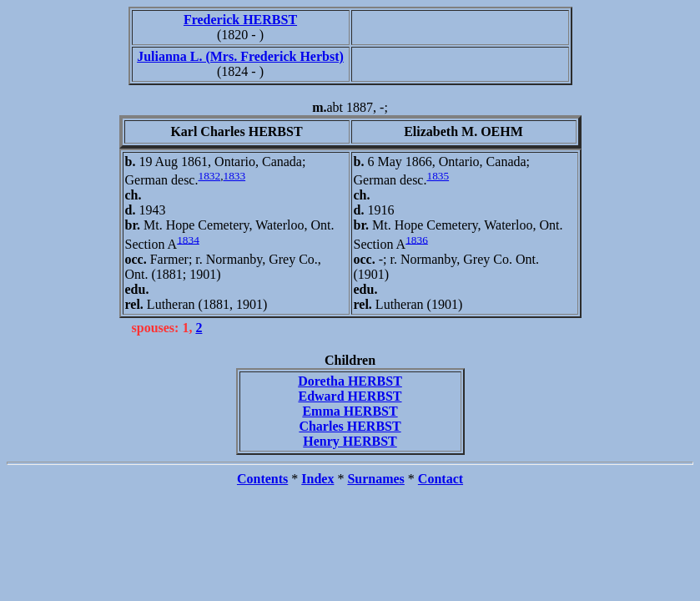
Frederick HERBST (240, 20)
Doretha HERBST (350, 381)
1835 (438, 176)
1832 (209, 176)
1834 (188, 239)
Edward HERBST (350, 396)
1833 (234, 176)
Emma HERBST (350, 411)
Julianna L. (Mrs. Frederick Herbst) (240, 56)
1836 (417, 239)
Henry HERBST (350, 441)
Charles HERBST (350, 426)
